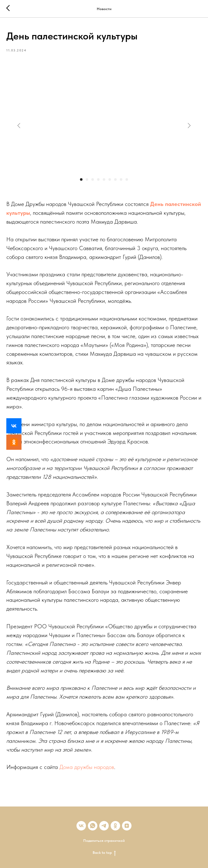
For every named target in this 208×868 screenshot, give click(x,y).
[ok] (115, 826)
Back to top (104, 853)
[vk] (81, 826)
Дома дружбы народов (87, 767)
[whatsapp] (93, 826)
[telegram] (104, 826)
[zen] (127, 826)
